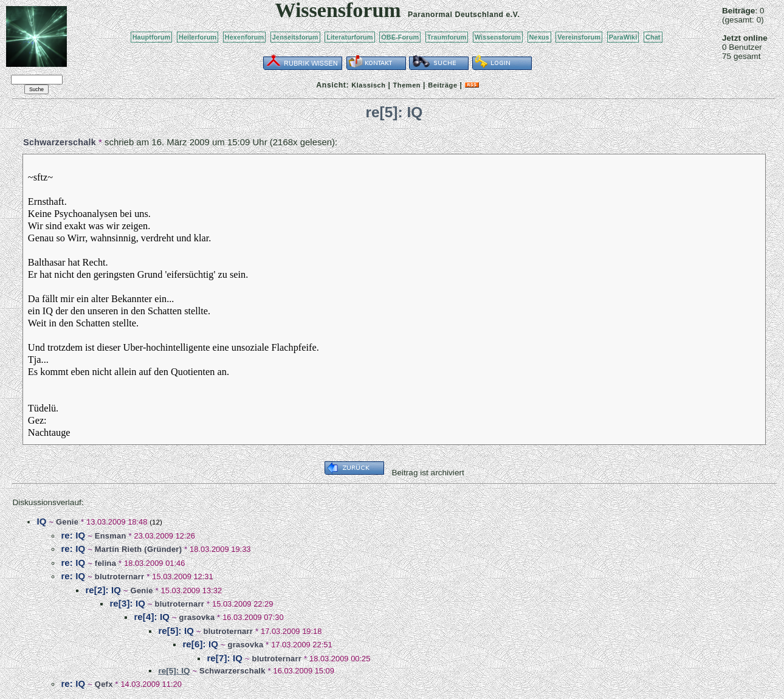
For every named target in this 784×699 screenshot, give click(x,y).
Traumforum (447, 37)
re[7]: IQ (225, 658)
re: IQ (73, 535)
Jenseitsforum (295, 37)
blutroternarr (120, 577)
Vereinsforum (579, 37)
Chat (653, 37)
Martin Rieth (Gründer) (138, 549)
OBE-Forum (400, 37)
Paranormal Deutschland (456, 15)
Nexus (539, 37)
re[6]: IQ (200, 644)
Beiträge (442, 85)
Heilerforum (198, 37)
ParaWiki (623, 37)
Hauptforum (152, 37)
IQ (41, 521)
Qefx (104, 684)
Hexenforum (245, 37)
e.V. (513, 15)
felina (105, 563)
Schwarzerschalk (60, 142)
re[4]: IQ (152, 617)
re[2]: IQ (103, 590)
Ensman (111, 536)
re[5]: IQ (176, 631)
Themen (407, 85)
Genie (67, 522)
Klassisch (368, 85)
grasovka (197, 617)
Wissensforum (498, 37)
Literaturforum (349, 37)
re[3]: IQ (127, 603)
